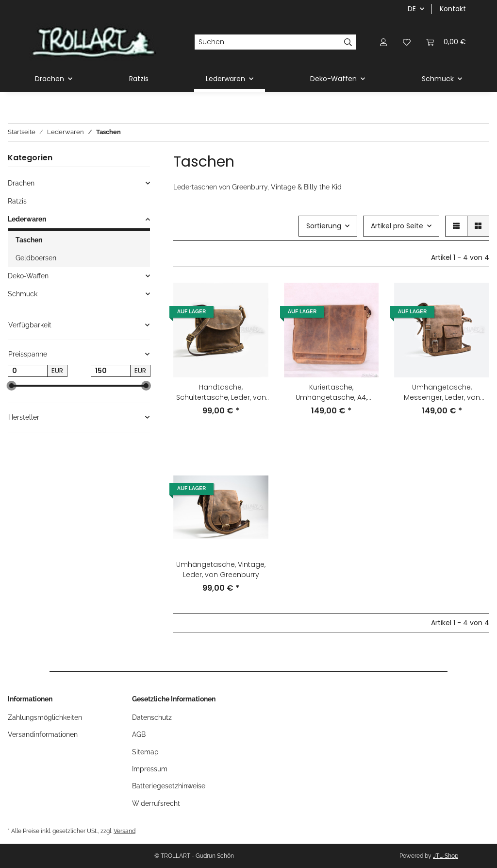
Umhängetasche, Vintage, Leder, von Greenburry (221, 570)
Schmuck (23, 294)
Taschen (29, 240)
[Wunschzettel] (407, 42)
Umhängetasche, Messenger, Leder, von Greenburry (442, 392)
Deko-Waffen (28, 276)
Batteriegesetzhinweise (169, 786)
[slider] (12, 386)
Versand (124, 831)
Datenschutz (152, 717)
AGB (139, 734)
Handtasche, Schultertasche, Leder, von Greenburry (221, 392)
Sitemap (145, 752)
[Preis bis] (111, 371)
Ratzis (17, 201)
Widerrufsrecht (156, 803)
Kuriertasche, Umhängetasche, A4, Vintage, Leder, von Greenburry (331, 392)
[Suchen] (267, 42)
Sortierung (324, 226)
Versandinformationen (43, 734)
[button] (383, 42)
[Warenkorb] (446, 42)
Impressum (150, 769)
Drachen (21, 183)
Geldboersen (36, 258)
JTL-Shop (446, 856)
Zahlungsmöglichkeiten (45, 717)
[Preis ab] (28, 371)
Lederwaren (27, 219)
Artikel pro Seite (397, 226)
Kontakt (453, 9)
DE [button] (412, 9)
